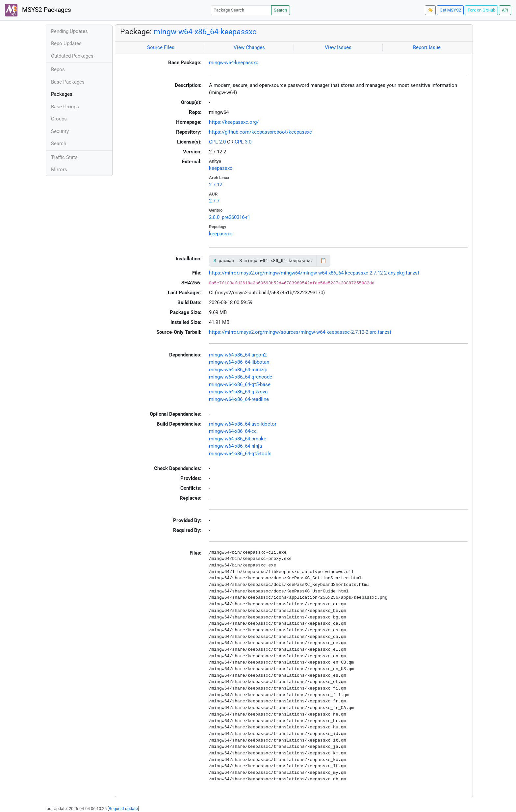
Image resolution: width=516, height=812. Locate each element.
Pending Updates (69, 31)
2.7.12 (216, 185)
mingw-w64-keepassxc (234, 63)
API (505, 10)
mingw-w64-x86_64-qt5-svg (238, 392)
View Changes (249, 47)
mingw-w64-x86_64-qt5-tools (240, 454)
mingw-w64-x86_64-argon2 (238, 355)
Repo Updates (66, 43)
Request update (123, 809)
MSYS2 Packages (38, 10)
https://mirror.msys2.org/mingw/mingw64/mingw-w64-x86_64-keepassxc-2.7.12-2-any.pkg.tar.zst (314, 273)
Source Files (161, 47)
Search (280, 10)
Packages (62, 94)
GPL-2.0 (217, 142)
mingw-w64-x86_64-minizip (238, 370)
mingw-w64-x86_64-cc (233, 431)
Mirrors (59, 170)
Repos (58, 69)
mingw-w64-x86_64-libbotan (239, 362)
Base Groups (65, 107)
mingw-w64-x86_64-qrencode (241, 377)
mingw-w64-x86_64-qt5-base (240, 384)
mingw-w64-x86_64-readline (239, 399)
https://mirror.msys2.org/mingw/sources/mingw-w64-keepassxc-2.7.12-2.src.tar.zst (300, 332)
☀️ (430, 10)
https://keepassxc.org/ (234, 122)
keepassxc (221, 168)
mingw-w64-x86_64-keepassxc (205, 32)
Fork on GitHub (481, 10)
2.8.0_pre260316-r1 (230, 217)
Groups (59, 119)
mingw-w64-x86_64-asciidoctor (243, 424)
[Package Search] (241, 10)
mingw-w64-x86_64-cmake (238, 439)
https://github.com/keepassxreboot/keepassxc (260, 132)
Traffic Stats (64, 157)
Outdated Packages (72, 56)
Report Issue (427, 47)
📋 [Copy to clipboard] (323, 261)
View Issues (338, 47)
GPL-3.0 (243, 142)
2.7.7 (214, 201)
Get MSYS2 (450, 10)
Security (60, 131)
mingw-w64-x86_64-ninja (235, 446)
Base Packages (68, 82)
